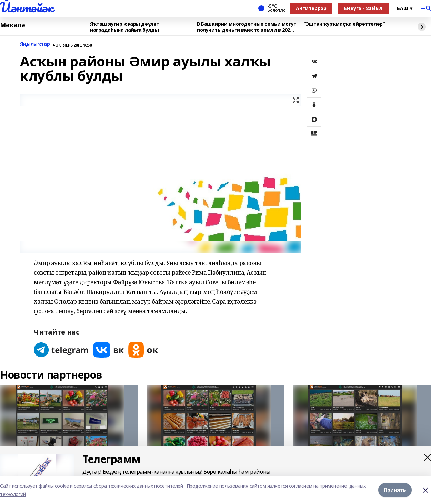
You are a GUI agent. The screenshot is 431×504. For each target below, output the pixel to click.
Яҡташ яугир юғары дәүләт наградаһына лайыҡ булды (125, 27)
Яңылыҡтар (35, 44)
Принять (395, 490)
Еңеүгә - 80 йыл (363, 8)
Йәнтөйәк (27, 7)
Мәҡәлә (12, 25)
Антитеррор (311, 8)
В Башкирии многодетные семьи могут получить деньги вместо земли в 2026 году (247, 27)
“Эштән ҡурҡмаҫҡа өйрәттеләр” (344, 24)
